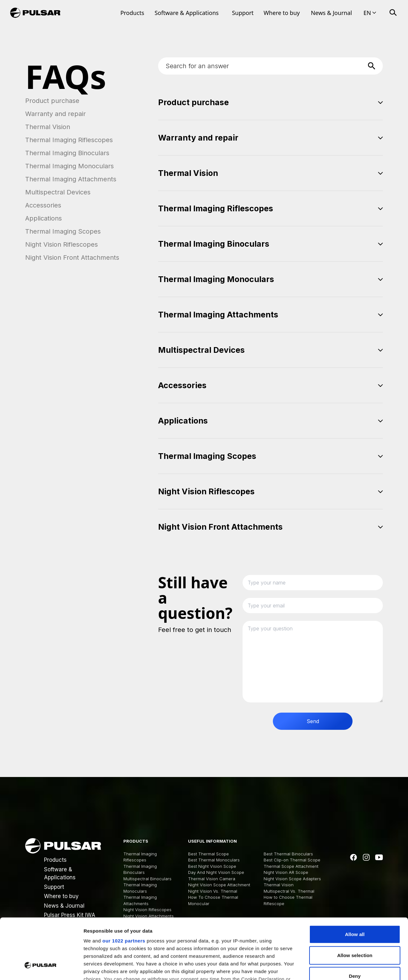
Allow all (355, 883)
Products (132, 13)
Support (243, 13)
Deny (355, 924)
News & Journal (331, 13)
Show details (335, 967)
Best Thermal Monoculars (214, 860)
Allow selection (355, 903)
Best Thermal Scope (208, 854)
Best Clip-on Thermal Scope (292, 860)
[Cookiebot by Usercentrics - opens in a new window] (41, 968)
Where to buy (282, 13)
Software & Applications (187, 13)
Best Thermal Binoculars (288, 854)
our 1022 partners (124, 889)
